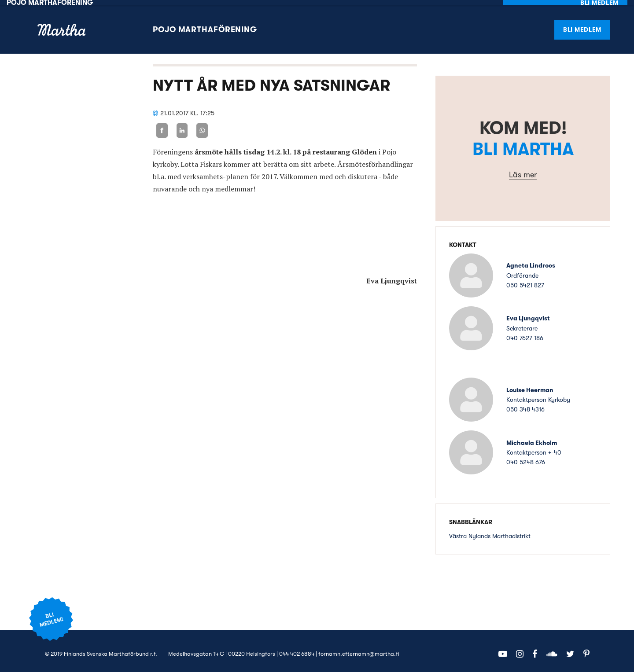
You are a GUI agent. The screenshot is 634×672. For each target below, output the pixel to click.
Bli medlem (582, 24)
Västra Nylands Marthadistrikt (490, 531)
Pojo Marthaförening (205, 24)
